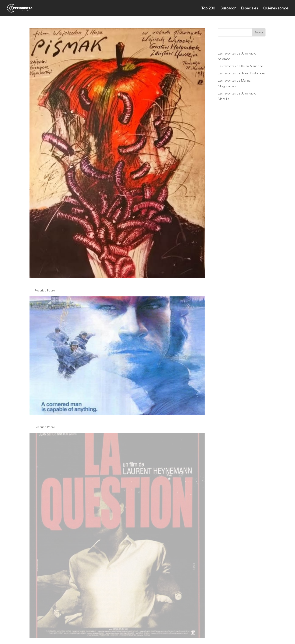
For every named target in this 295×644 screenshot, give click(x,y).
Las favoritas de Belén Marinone (241, 66)
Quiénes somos (276, 9)
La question (44, 547)
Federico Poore (45, 290)
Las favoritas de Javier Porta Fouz (242, 73)
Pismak (39, 283)
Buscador (228, 9)
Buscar (259, 32)
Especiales (249, 9)
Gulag (37, 419)
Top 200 (208, 9)
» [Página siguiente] (136, 597)
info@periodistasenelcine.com (232, 626)
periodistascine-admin (49, 571)
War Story (43, 580)
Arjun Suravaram (51, 564)
